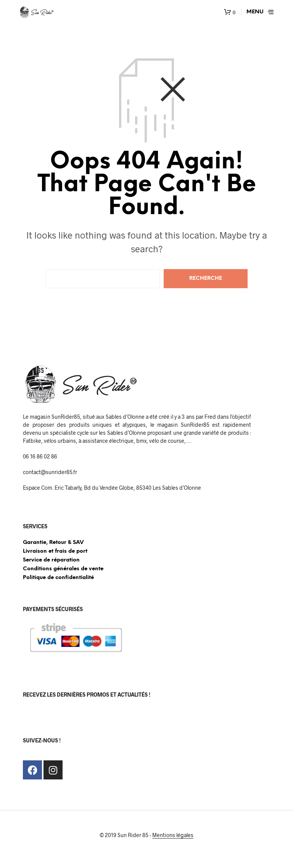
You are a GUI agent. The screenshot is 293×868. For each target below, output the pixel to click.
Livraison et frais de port (55, 551)
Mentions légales (173, 835)
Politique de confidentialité (58, 578)
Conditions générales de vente (63, 569)
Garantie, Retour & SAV (53, 543)
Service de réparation (51, 560)
